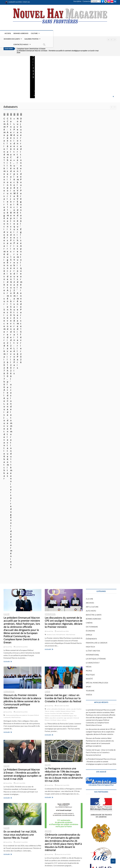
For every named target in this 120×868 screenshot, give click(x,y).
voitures (64, 291)
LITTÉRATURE (67, 850)
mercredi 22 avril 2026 (21, 567)
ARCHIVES (48, 402)
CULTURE (34, 33)
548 (48, 832)
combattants (69, 649)
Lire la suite (7, 86)
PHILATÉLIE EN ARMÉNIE (42, 853)
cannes (68, 280)
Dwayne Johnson (66, 282)
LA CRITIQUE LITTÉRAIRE (96, 230)
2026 (52, 647)
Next (115, 40)
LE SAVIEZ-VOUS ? (93, 234)
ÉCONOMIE (49, 767)
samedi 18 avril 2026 (21, 810)
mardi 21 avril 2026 (49, 145)
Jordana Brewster (56, 287)
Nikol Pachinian (71, 205)
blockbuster (62, 280)
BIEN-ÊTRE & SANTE (94, 186)
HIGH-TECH (90, 218)
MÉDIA (89, 238)
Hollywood (66, 284)
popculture (53, 289)
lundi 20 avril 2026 (78, 150)
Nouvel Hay (7, 80)
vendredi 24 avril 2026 (21, 145)
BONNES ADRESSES (21, 33)
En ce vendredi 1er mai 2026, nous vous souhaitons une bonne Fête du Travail (104, 72)
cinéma (52, 282)
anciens (61, 647)
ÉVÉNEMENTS (10, 119)
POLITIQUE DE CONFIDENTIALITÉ (74, 853)
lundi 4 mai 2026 (49, 82)
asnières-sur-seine (18, 497)
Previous (112, 40)
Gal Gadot (59, 284)
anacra (56, 647)
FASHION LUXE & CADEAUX (97, 214)
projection (60, 289)
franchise (53, 284)
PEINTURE (65, 848)
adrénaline (54, 280)
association (61, 649)
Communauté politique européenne (16, 286)
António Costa (51, 205)
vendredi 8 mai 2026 (10, 82)
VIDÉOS (89, 266)
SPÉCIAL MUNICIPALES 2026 (97, 254)
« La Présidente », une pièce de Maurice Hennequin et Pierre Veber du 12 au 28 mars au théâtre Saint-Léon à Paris (103, 133)
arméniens (9, 497)
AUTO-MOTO (91, 182)
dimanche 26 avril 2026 (63, 425)
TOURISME (90, 262)
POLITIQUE (90, 246)
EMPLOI (89, 206)
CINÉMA (47, 262)
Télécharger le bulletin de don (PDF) (101, 608)
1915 (48, 647)
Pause (108, 40)
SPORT (89, 258)
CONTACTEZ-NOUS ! (89, 33)
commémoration (29, 497)
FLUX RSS (102, 789)
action (49, 280)
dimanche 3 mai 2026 (70, 82)
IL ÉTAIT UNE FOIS (93, 222)
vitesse (59, 291)
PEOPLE (89, 242)
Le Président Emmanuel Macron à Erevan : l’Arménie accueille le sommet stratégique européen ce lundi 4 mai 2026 (58, 42)
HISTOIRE (65, 846)
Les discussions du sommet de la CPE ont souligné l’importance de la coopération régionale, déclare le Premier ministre (64, 193)
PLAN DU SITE (9, 853)
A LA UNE (35, 61)
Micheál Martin (61, 205)
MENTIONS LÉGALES (11, 848)
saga (65, 289)
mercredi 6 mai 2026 (62, 277)
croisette (57, 282)
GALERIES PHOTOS (70, 33)
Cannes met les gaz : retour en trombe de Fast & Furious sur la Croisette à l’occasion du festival (63, 269)
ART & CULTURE (92, 178)
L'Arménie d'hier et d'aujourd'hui (101, 356)
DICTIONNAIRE (92, 198)
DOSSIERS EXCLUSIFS (50, 33)
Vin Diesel (53, 291)
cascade (73, 280)
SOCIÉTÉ (89, 250)
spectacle (70, 289)
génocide (38, 497)
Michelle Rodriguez (67, 287)
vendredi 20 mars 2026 (109, 142)
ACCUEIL (8, 33)
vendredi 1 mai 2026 (100, 82)
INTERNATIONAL (50, 185)
